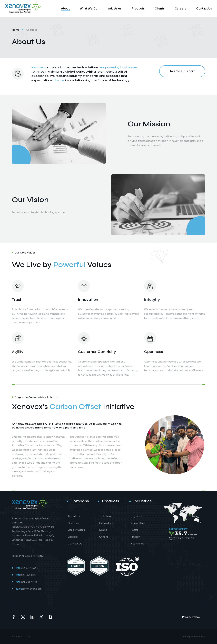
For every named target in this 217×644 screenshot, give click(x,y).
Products (138, 9)
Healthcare (137, 544)
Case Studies (76, 530)
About (65, 9)
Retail (134, 530)
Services (73, 523)
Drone (103, 530)
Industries (115, 9)
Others (104, 537)
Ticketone (106, 516)
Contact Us (204, 9)
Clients (160, 9)
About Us (74, 516)
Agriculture (138, 523)
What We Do (89, 9)
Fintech (135, 537)
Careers (180, 9)
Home (16, 30)
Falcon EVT (106, 523)
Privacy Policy (191, 617)
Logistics (137, 516)
